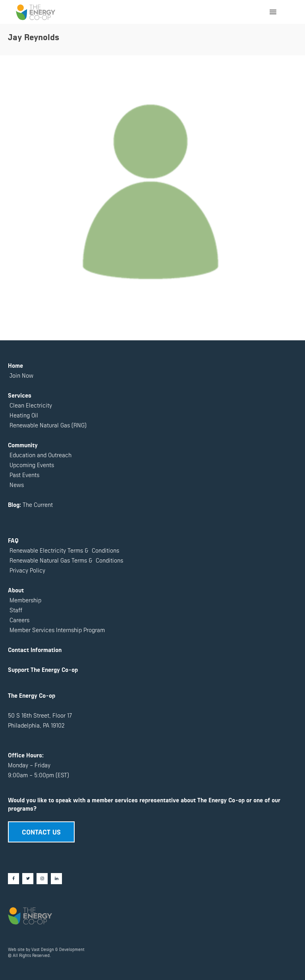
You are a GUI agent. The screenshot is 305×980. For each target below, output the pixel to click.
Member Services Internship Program (56, 630)
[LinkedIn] (56, 879)
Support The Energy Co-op (43, 669)
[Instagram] (42, 879)
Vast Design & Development (58, 949)
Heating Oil (24, 415)
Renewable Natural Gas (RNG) (48, 425)
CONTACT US (41, 831)
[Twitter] (28, 879)
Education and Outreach (40, 455)
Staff (16, 610)
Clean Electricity (31, 405)
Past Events (24, 474)
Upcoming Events (31, 465)
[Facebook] (14, 879)
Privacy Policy (27, 570)
